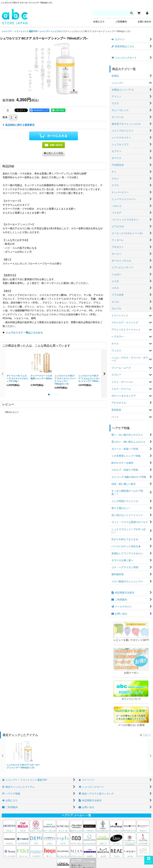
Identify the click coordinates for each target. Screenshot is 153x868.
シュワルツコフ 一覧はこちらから (24, 333)
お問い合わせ (144, 22)
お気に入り (99, 22)
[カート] (139, 13)
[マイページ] (147, 13)
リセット (146, 735)
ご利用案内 (121, 22)
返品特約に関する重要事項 (19, 125)
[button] (149, 860)
